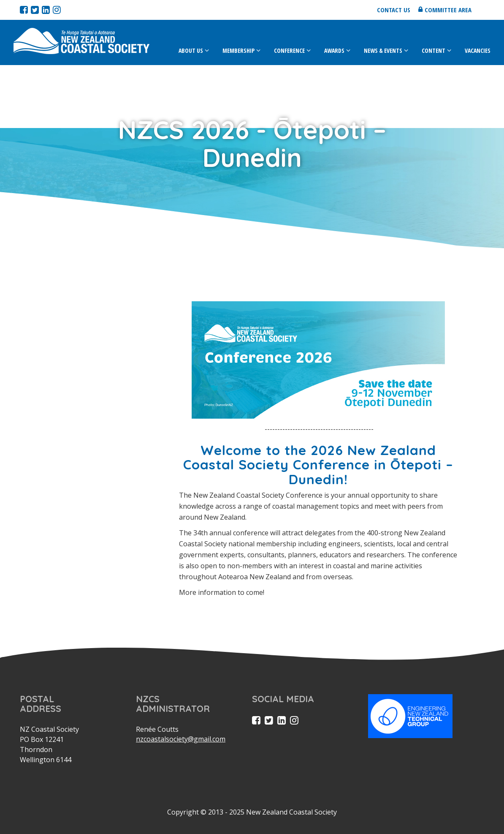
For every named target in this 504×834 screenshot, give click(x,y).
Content (434, 50)
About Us (191, 50)
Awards (334, 50)
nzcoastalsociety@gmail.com (181, 739)
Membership (238, 50)
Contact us (394, 10)
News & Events (383, 50)
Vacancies (478, 50)
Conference (289, 50)
